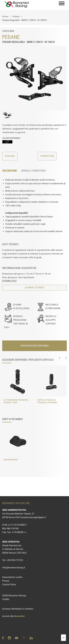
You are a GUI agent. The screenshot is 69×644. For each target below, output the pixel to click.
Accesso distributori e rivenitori (18, 609)
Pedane (16, 16)
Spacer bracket (11, 460)
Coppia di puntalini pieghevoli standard (47, 401)
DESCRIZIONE (10, 171)
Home (5, 16)
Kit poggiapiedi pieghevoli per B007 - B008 (16, 401)
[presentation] (60, 358)
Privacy (6, 581)
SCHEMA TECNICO (34, 288)
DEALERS (10, 156)
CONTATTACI (47, 156)
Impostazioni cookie (12, 577)
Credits (6, 599)
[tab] (12, 171)
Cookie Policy (9, 585)
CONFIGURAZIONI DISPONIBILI (35, 346)
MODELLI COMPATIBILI (34, 171)
